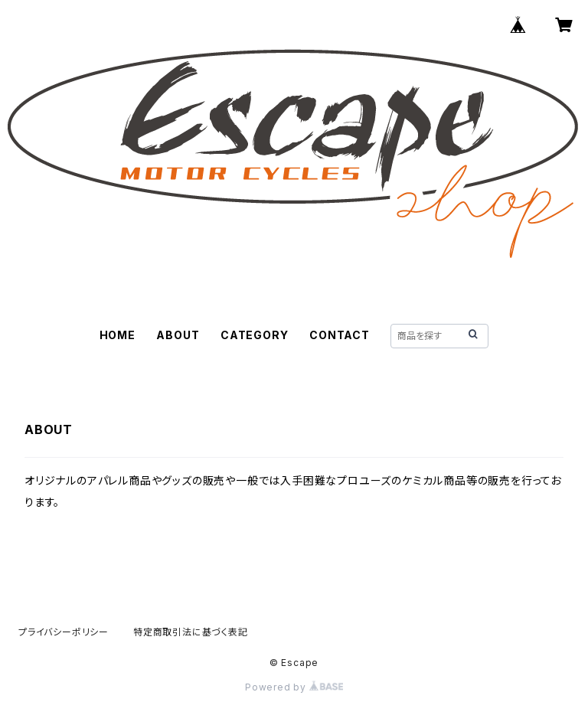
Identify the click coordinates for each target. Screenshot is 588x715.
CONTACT (340, 335)
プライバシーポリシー (64, 632)
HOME (118, 335)
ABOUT (178, 335)
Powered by (294, 687)
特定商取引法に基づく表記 (191, 632)
